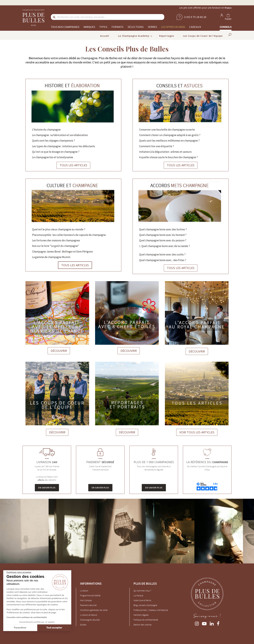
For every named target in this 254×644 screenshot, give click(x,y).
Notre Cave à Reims (142, 600)
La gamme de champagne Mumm (51, 257)
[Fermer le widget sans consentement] (19, 572)
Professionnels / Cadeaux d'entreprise (151, 610)
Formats (118, 27)
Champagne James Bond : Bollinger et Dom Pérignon (62, 252)
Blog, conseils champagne (145, 605)
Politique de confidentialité (146, 620)
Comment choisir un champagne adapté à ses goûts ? (170, 135)
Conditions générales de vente (94, 610)
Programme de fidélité (90, 595)
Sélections (136, 27)
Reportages (167, 36)
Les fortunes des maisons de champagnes (56, 240)
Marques (89, 27)
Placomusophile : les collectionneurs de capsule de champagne (69, 235)
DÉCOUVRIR (59, 351)
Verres (152, 27)
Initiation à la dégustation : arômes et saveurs (165, 152)
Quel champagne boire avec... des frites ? (163, 260)
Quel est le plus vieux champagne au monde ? (59, 229)
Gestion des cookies (143, 625)
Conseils (226, 27)
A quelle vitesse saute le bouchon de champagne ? (168, 157)
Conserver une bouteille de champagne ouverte (167, 130)
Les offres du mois (173, 27)
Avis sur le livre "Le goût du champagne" (56, 246)
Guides (83, 625)
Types (103, 27)
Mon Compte (86, 600)
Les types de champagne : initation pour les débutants (64, 146)
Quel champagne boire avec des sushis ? (162, 254)
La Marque (138, 595)
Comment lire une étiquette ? (157, 146)
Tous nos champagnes (65, 27)
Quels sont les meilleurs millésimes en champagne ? (169, 141)
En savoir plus (47, 488)
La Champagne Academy (134, 36)
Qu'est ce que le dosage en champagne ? (56, 152)
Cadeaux (195, 27)
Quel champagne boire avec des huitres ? (163, 229)
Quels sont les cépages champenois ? (54, 141)
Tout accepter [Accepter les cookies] (54, 628)
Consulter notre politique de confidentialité (27, 617)
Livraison (84, 591)
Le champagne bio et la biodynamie (53, 157)
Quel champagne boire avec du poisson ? (163, 240)
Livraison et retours (89, 615)
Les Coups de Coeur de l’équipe (203, 36)
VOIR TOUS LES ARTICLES (197, 432)
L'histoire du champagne (46, 130)
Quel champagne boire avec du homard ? (163, 235)
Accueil (105, 36)
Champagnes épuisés (90, 620)
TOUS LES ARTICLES (73, 165)
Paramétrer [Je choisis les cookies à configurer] (20, 628)
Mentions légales (141, 615)
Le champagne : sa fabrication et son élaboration (60, 135)
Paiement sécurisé (88, 605)
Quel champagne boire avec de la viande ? (166, 246)
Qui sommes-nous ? (142, 591)
